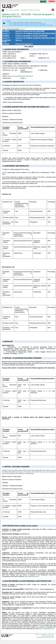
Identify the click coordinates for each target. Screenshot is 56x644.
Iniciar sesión (52, 1)
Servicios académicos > (15, 10)
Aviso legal (45, 637)
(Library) (29, 350)
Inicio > (8, 10)
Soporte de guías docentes (48, 636)
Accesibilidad (39, 637)
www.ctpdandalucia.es (32, 576)
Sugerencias (51, 637)
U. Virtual (43, 1)
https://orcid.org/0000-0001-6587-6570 (20, 76)
